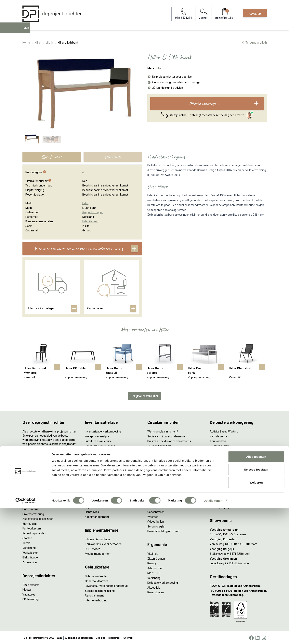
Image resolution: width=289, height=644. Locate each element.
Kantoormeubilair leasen (100, 445)
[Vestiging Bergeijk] (238, 548)
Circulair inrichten (96, 497)
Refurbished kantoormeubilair (104, 455)
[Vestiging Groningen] (238, 558)
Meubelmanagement (98, 553)
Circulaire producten (160, 474)
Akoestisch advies (96, 501)
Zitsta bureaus (32, 503)
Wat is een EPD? (157, 479)
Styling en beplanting (98, 492)
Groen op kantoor (221, 455)
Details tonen (213, 636)
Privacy (152, 563)
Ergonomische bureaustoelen (41, 499)
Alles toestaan (256, 592)
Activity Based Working (224, 431)
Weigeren (256, 618)
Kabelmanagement (97, 516)
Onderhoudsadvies (97, 580)
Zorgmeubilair (219, 474)
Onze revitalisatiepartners (164, 450)
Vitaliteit (152, 553)
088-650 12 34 (221, 501)
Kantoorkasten (32, 528)
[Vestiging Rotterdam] (238, 538)
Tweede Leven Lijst (159, 445)
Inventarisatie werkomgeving (103, 431)
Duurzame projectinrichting (164, 460)
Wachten (153, 516)
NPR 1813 (153, 572)
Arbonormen (155, 567)
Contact (255, 13)
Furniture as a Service (98, 440)
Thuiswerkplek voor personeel (104, 543)
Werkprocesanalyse (97, 435)
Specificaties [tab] (52, 157)
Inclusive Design (220, 464)
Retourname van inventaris (102, 460)
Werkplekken (30, 552)
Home (26, 43)
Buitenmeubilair (220, 469)
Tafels (26, 542)
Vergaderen (155, 501)
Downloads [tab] (113, 157)
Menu (28, 31)
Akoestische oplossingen (38, 518)
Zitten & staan (156, 558)
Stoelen (27, 537)
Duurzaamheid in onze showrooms (169, 440)
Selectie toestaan (256, 605)
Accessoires (30, 561)
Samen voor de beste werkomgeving (170, 464)
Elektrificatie (30, 557)
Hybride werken (219, 435)
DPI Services (93, 548)
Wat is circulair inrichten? (163, 431)
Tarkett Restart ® (158, 455)
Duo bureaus (30, 508)
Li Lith (49, 43)
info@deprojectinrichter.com (229, 506)
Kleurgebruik (218, 450)
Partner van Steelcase (224, 460)
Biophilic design (219, 445)
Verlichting (29, 547)
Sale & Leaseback (96, 450)
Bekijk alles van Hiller (144, 395)
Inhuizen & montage (97, 538)
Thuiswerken (218, 440)
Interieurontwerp (95, 487)
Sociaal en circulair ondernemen (167, 435)
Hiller (38, 43)
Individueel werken (159, 506)
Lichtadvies (92, 511)
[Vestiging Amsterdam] (238, 529)
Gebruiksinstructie (96, 575)
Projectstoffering (33, 513)
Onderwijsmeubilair (222, 479)
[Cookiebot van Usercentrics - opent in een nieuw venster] (26, 636)
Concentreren (156, 511)
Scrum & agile (156, 526)
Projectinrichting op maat (163, 530)
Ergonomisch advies (97, 506)
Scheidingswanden (34, 532)
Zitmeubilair (30, 523)
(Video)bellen (156, 521)
